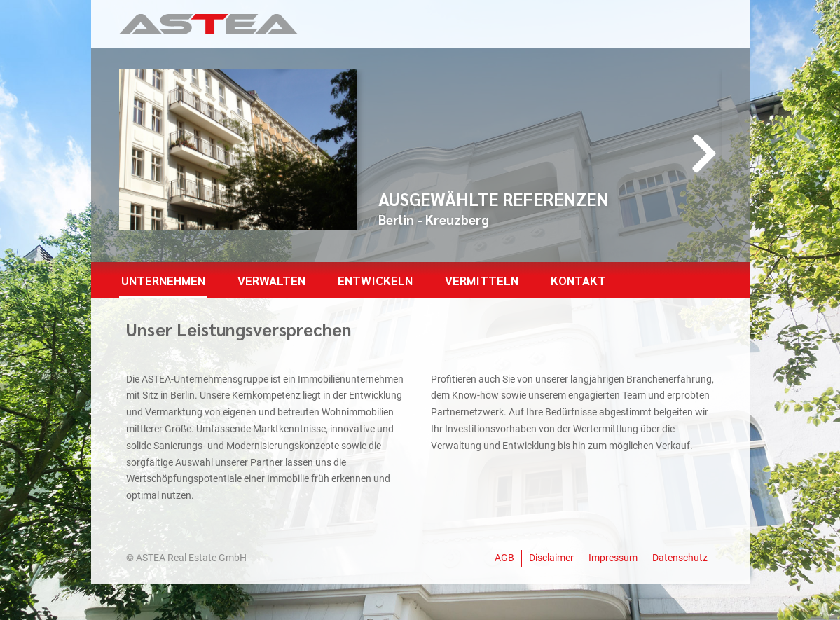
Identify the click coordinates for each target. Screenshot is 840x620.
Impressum (613, 558)
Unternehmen (163, 280)
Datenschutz (680, 558)
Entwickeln (375, 280)
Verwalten (271, 280)
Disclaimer (551, 558)
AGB (504, 558)
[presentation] (704, 153)
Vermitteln (482, 280)
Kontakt (578, 280)
